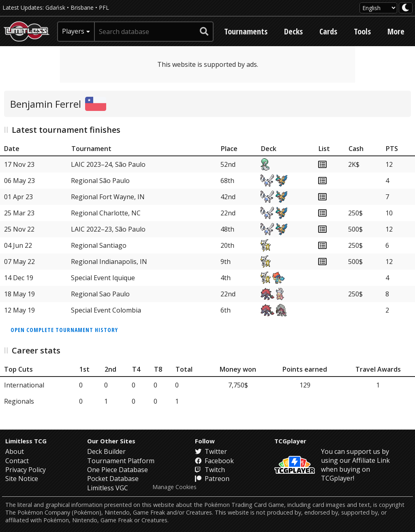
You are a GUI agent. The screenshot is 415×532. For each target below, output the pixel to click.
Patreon (212, 479)
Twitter (211, 451)
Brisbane (82, 7)
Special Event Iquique (103, 278)
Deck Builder (106, 451)
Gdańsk (55, 7)
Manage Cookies (174, 487)
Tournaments (246, 31)
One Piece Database (118, 470)
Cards (328, 31)
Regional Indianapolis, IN (109, 262)
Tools (362, 31)
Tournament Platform (121, 461)
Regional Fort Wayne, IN (108, 197)
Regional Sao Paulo (100, 294)
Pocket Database (113, 479)
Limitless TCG (26, 441)
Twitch (210, 470)
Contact (17, 461)
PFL (104, 7)
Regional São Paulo (100, 181)
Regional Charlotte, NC (106, 213)
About (15, 451)
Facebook (214, 461)
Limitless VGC (108, 488)
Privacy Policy (26, 470)
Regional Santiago (99, 245)
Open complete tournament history (64, 330)
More (396, 31)
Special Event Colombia (106, 310)
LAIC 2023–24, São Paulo (108, 164)
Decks (293, 31)
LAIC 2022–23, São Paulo (108, 229)
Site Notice (22, 479)
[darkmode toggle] (406, 8)
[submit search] (204, 32)
